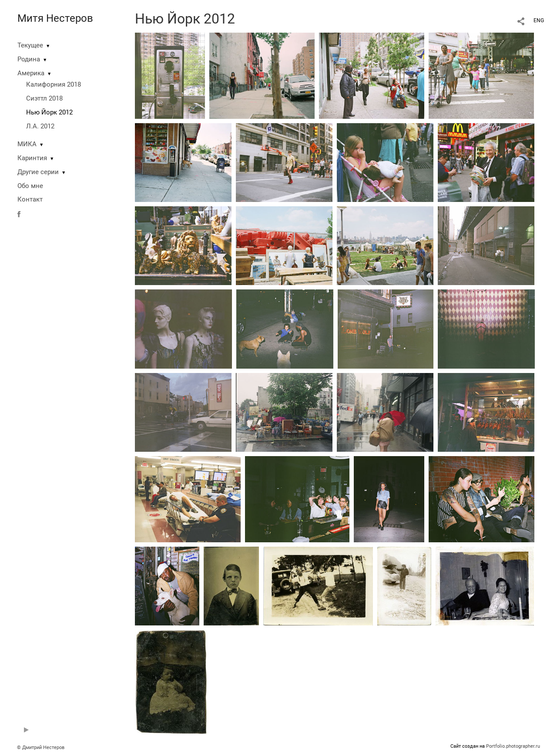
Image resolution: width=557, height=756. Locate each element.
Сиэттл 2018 (44, 98)
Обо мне (30, 186)
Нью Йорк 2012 (49, 112)
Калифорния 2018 (54, 84)
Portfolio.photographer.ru (513, 746)
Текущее (30, 45)
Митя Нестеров (55, 18)
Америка (31, 73)
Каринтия (32, 158)
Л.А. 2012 (40, 126)
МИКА (27, 144)
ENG (539, 20)
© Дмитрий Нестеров (41, 748)
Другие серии (38, 172)
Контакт (30, 199)
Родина (29, 59)
